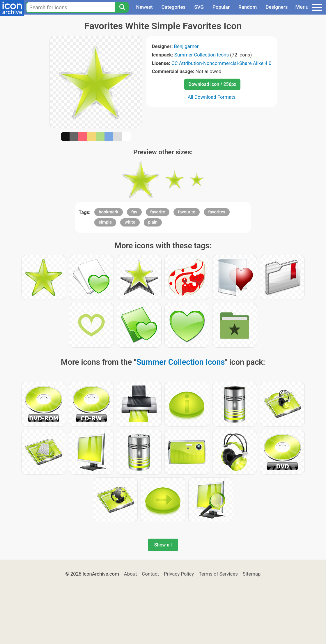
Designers (277, 7)
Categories (174, 7)
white (130, 222)
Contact (150, 574)
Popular (221, 7)
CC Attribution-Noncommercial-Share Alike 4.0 (222, 63)
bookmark (109, 212)
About (131, 574)
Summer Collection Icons (202, 55)
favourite (187, 212)
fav (134, 212)
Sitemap (252, 574)
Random (248, 7)
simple (105, 222)
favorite (158, 212)
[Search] (122, 7)
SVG (199, 7)
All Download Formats (212, 97)
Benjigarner (186, 46)
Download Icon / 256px (212, 84)
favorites (217, 212)
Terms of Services (218, 574)
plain (153, 222)
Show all (163, 545)
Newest (144, 7)
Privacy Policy (179, 574)
